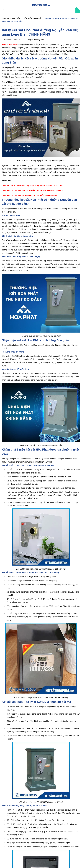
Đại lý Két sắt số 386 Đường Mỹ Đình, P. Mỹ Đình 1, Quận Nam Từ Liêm (32, 185)
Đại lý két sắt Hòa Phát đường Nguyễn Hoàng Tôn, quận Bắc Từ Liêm (32, 190)
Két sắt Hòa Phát (9, 45)
